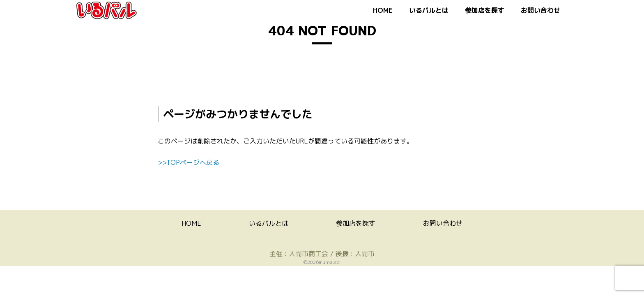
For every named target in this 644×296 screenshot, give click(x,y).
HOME (383, 10)
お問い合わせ (540, 10)
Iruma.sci (330, 262)
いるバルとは (429, 10)
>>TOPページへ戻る (189, 162)
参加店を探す (485, 10)
